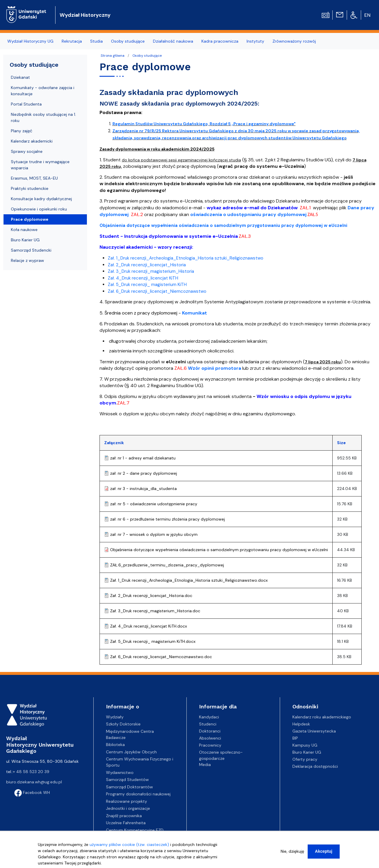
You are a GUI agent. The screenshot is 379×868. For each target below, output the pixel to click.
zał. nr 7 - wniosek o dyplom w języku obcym (154, 534)
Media (205, 765)
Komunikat (194, 313)
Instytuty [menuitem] (255, 41)
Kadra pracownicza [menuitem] (220, 41)
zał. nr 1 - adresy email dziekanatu (143, 458)
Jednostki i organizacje (128, 808)
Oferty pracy (305, 759)
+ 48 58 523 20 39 (31, 772)
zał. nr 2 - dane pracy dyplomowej (144, 473)
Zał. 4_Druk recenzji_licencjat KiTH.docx (149, 626)
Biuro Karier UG (25, 240)
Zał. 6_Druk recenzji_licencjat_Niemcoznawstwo (157, 291)
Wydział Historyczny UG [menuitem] (30, 41)
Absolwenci (210, 738)
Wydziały (115, 717)
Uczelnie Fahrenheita (126, 823)
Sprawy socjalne (27, 151)
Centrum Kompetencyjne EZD (135, 830)
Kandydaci (209, 717)
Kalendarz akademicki (32, 141)
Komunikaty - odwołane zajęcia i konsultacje (43, 91)
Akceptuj (324, 853)
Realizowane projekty (127, 801)
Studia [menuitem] (96, 41)
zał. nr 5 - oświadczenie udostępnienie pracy (154, 504)
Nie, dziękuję (292, 853)
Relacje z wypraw (27, 260)
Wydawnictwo (120, 772)
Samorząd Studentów (127, 780)
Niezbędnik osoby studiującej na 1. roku (43, 117)
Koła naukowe (24, 230)
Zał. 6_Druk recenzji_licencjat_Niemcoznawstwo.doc (161, 657)
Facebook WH (32, 792)
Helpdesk (301, 724)
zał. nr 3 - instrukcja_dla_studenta (143, 489)
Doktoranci (210, 731)
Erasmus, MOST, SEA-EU (34, 178)
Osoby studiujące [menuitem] (128, 41)
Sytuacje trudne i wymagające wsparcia (40, 165)
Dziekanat (20, 77)
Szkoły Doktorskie (123, 724)
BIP (295, 738)
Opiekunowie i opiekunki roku (39, 209)
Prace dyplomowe (30, 219)
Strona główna (113, 56)
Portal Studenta (26, 104)
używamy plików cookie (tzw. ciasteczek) (129, 846)
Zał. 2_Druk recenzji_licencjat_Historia (147, 265)
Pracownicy (210, 745)
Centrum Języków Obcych (131, 752)
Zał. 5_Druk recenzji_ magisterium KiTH (147, 285)
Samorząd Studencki (31, 250)
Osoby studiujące (147, 56)
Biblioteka (115, 745)
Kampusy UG (305, 745)
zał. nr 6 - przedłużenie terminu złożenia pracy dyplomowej (167, 519)
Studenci (208, 724)
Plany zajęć (22, 131)
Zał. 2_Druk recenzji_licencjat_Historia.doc (151, 596)
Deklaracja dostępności (315, 766)
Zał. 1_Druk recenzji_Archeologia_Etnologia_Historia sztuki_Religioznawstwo (186, 258)
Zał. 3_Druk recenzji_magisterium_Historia (151, 271)
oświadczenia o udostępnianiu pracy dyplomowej (248, 214)
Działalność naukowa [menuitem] (173, 41)
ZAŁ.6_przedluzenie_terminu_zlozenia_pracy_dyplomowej (167, 565)
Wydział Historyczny (85, 15)
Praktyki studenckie (30, 188)
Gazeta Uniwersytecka (314, 731)
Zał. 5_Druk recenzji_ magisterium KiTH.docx (153, 641)
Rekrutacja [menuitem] (72, 41)
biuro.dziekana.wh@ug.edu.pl (34, 782)
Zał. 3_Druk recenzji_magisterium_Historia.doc (155, 611)
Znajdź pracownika (124, 816)
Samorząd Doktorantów (129, 787)
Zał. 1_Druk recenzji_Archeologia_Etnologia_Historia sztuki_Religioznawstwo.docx (189, 580)
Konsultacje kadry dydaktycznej (41, 199)
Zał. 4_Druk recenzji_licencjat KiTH (143, 278)
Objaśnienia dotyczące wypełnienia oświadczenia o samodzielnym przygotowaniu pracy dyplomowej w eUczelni (219, 550)
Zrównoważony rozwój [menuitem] (294, 41)
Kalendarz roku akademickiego (322, 717)
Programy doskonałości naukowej (138, 794)
